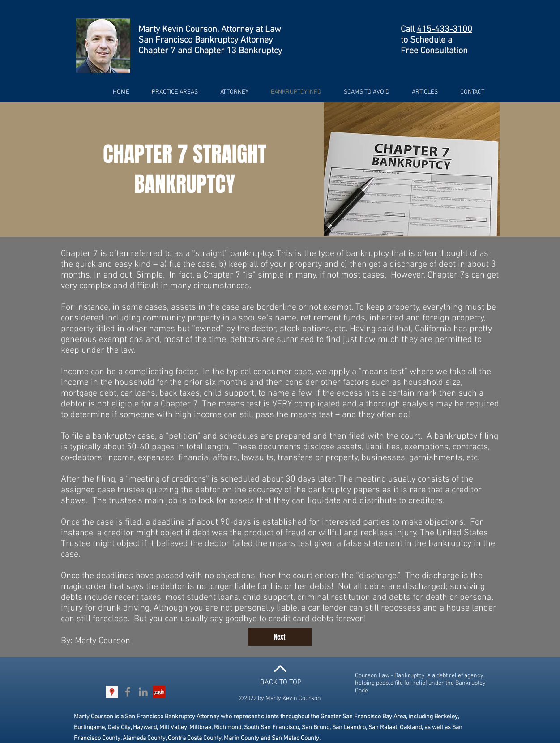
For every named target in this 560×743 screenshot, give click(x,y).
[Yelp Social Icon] (159, 692)
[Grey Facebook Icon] (128, 692)
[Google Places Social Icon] (112, 692)
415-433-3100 (445, 30)
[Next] (280, 637)
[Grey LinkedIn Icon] (143, 692)
